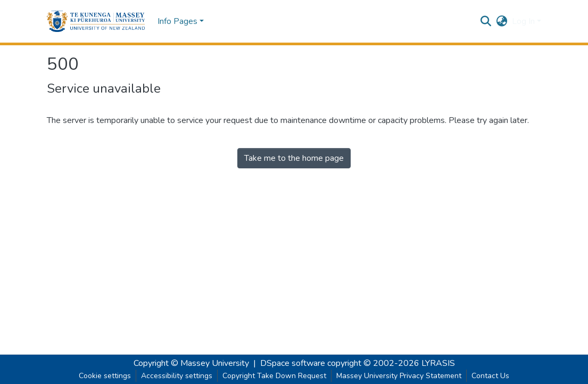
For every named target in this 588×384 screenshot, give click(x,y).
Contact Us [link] (490, 376)
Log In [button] (524, 21)
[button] (96, 21)
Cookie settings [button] (105, 376)
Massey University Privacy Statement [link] (399, 376)
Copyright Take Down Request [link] (274, 376)
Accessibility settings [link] (177, 376)
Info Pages (177, 21)
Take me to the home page (294, 158)
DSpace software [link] (293, 363)
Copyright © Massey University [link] (191, 363)
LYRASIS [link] (438, 363)
